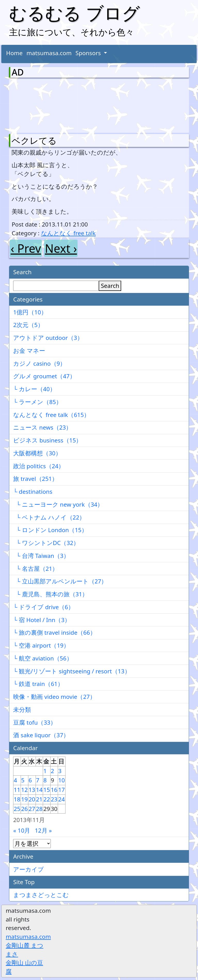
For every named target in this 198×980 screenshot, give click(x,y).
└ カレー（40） (34, 389)
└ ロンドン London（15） (50, 530)
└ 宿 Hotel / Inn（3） (42, 620)
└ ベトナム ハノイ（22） (49, 517)
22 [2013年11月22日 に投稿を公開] (47, 799)
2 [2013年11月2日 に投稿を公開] (52, 771)
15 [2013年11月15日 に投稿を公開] (47, 790)
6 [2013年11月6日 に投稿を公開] (30, 780)
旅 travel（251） (35, 479)
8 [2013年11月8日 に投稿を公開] (45, 780)
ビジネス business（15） (47, 440)
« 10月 (22, 830)
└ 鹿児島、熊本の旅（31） (51, 594)
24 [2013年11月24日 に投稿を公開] (62, 799)
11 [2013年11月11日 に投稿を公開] (17, 790)
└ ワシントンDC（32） (46, 543)
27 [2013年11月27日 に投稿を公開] (32, 809)
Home (14, 53)
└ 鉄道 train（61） (38, 684)
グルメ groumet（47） (44, 376)
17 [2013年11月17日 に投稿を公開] (62, 790)
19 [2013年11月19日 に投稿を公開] (24, 799)
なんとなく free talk (68, 233)
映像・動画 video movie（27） (54, 697)
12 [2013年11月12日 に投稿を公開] (24, 790)
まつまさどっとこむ (41, 895)
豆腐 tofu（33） (35, 722)
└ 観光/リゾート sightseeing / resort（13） (72, 671)
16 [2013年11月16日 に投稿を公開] (54, 790)
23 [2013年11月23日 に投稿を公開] (54, 799)
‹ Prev (26, 248)
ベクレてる (34, 140)
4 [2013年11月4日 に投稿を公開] (15, 780)
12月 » (43, 830)
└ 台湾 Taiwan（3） (41, 556)
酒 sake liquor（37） (41, 735)
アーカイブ (28, 869)
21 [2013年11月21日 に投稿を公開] (39, 799)
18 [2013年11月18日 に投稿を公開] (17, 799)
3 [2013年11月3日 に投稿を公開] (60, 771)
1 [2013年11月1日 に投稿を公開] (45, 771)
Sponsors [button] (89, 53)
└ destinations (33, 492)
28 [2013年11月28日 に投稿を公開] (39, 809)
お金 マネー (29, 351)
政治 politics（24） (39, 466)
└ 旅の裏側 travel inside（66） (55, 633)
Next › (61, 248)
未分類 (22, 710)
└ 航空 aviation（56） (43, 658)
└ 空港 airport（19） (41, 645)
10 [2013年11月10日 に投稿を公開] (62, 780)
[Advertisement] (39, 105)
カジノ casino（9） (39, 363)
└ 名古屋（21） (36, 569)
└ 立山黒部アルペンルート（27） (60, 581)
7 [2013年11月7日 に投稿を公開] (38, 780)
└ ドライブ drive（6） (44, 607)
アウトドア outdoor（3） (48, 338)
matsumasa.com (49, 53)
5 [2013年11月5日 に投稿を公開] (23, 780)
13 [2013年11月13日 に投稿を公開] (32, 790)
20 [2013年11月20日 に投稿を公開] (32, 799)
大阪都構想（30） (37, 453)
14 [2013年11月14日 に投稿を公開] (39, 790)
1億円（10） (30, 312)
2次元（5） (28, 325)
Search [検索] (110, 286)
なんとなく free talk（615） (51, 415)
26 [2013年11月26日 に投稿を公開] (24, 809)
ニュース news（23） (42, 427)
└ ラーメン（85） (38, 402)
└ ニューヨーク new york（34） (58, 504)
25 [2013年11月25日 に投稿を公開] (17, 809)
